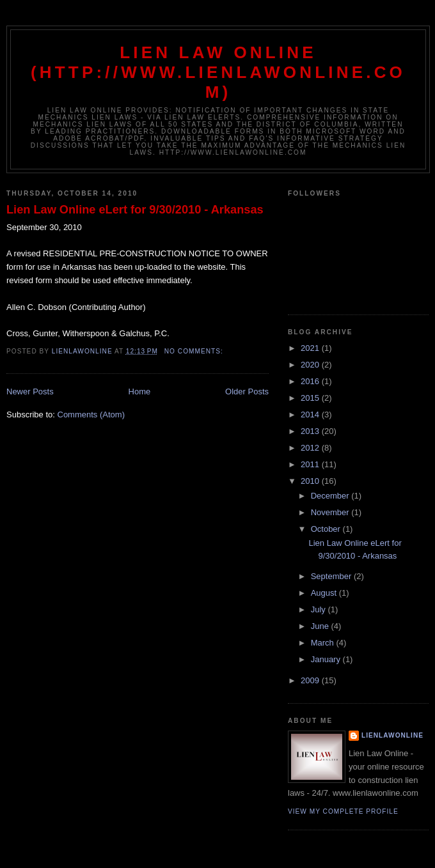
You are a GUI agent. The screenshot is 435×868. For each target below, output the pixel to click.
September (332, 576)
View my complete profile (343, 811)
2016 (311, 381)
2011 (311, 464)
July (320, 609)
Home (140, 391)
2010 (311, 481)
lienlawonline (392, 735)
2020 (311, 365)
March (324, 643)
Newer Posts (30, 391)
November (331, 512)
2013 (311, 431)
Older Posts (247, 391)
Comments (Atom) (91, 415)
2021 (311, 348)
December (331, 496)
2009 (311, 680)
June (321, 626)
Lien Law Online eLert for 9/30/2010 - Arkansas (135, 210)
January (327, 659)
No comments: (195, 351)
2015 (311, 398)
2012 (311, 448)
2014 (311, 415)
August (325, 593)
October (327, 529)
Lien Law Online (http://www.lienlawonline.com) (218, 72)
